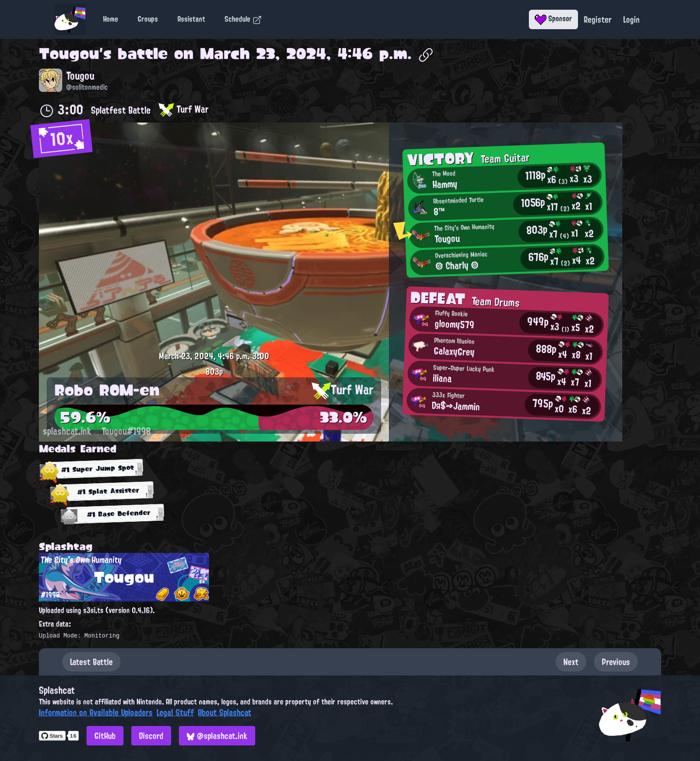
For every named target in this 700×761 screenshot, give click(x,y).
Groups (148, 19)
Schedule (243, 19)
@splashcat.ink (217, 736)
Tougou (69, 53)
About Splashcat (225, 712)
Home (111, 19)
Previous (616, 662)
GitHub (105, 736)
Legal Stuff (175, 712)
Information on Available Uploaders (96, 712)
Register (598, 19)
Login (631, 19)
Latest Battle (91, 662)
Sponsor (553, 18)
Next (571, 662)
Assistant (191, 19)
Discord (151, 736)
